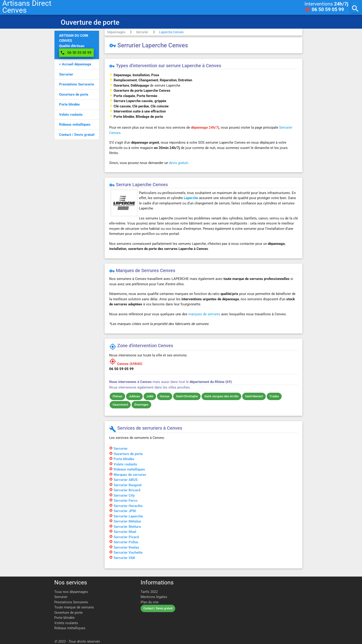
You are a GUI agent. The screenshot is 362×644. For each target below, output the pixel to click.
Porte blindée (64, 618)
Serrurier (142, 32)
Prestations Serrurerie (71, 602)
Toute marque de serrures (74, 607)
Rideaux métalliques (70, 628)
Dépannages (116, 32)
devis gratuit (178, 163)
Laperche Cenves (171, 32)
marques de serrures (204, 314)
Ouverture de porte (68, 613)
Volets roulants (66, 623)
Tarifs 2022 (149, 592)
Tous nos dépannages (71, 592)
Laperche (191, 198)
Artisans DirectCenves (27, 7)
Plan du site (150, 602)
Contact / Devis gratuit (158, 608)
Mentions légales (154, 597)
